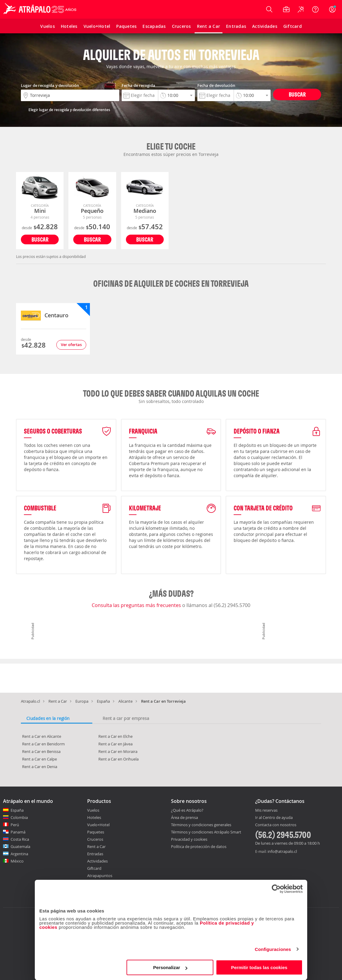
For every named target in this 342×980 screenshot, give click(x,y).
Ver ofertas (71, 345)
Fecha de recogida (138, 85)
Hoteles (94, 817)
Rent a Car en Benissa (41, 751)
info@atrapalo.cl (282, 851)
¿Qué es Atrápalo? (187, 810)
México (17, 861)
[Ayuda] (315, 9)
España (103, 701)
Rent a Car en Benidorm (43, 744)
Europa (82, 701)
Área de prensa (184, 817)
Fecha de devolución (216, 85)
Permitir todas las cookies (259, 967)
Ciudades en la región (48, 718)
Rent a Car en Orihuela (118, 759)
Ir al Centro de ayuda (274, 818)
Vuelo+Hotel (98, 825)
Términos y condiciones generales (201, 825)
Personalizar (170, 967)
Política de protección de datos (199, 846)
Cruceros (95, 839)
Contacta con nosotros (276, 825)
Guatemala (20, 846)
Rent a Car (58, 701)
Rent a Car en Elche (115, 736)
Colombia (19, 817)
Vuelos (93, 810)
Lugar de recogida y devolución (50, 85)
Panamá (18, 832)
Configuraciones (273, 949)
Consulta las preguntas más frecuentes (137, 605)
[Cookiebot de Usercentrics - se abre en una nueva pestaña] (276, 889)
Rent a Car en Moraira (118, 751)
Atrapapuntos (100, 876)
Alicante (125, 701)
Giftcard (94, 868)
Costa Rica (20, 839)
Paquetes (96, 832)
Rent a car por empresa (126, 718)
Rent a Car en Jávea (115, 744)
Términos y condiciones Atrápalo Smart (206, 832)
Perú (15, 825)
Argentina (19, 854)
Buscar (297, 94)
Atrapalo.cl (30, 701)
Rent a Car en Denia (40, 767)
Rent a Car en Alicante (42, 736)
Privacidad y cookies (189, 839)
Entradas (95, 854)
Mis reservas (266, 810)
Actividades (97, 861)
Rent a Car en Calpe (39, 759)
